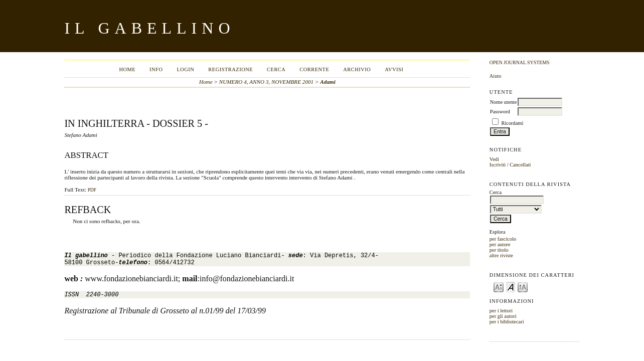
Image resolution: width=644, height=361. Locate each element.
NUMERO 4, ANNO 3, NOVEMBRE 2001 (266, 82)
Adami (328, 82)
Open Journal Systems (520, 62)
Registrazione (230, 69)
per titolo (499, 250)
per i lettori (501, 311)
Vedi (494, 159)
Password (500, 112)
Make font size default (511, 287)
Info (156, 69)
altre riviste (501, 255)
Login (185, 69)
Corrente (314, 69)
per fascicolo (503, 239)
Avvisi (394, 69)
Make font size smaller (499, 287)
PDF (92, 190)
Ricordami (512, 123)
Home (127, 69)
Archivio (357, 69)
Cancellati (520, 165)
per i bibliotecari (507, 322)
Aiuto (496, 76)
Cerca (276, 69)
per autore (500, 244)
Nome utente (503, 102)
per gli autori (503, 316)
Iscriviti (498, 165)
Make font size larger (523, 287)
